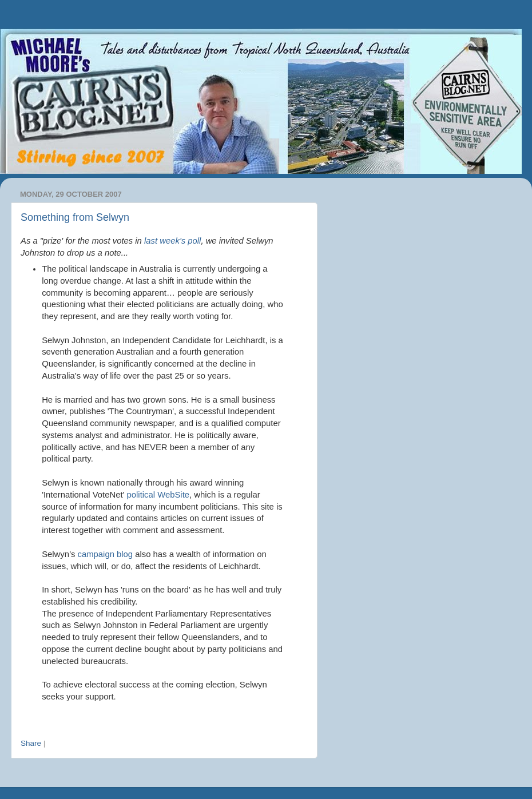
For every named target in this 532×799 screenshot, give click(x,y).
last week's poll (172, 241)
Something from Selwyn (75, 217)
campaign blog (106, 554)
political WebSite (158, 495)
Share (31, 743)
